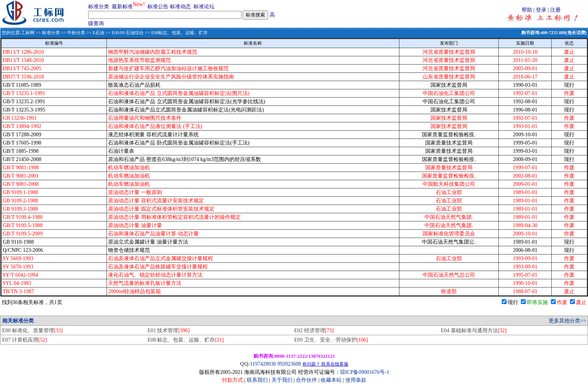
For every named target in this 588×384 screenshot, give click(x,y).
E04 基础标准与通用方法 (474, 331)
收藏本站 (331, 380)
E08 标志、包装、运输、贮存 (185, 340)
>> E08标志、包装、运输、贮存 (176, 33)
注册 (555, 10)
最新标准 (122, 7)
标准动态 (180, 7)
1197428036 (263, 364)
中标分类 (76, 33)
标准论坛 (204, 7)
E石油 (98, 33)
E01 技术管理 (168, 331)
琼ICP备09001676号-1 (365, 372)
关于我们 (283, 380)
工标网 (28, 33)
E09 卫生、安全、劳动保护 (331, 340)
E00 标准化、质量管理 (32, 331)
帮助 (527, 10)
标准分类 (99, 7)
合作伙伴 (306, 380)
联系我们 (257, 380)
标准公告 (158, 7)
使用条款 (356, 380)
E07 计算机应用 (25, 340)
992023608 (289, 364)
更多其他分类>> (567, 321)
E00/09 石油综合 (128, 33)
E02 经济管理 (314, 331)
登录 (541, 10)
